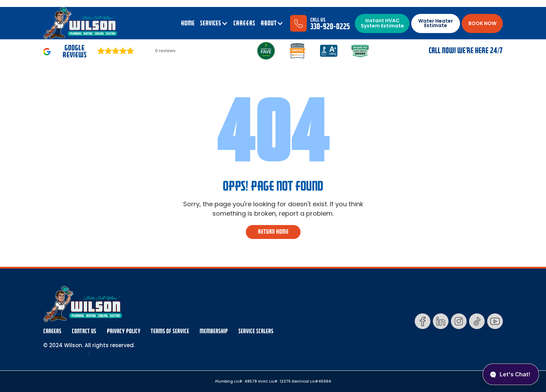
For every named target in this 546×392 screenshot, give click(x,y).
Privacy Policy (123, 331)
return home (273, 232)
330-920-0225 (330, 27)
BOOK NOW (482, 23)
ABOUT (268, 23)
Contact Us (84, 331)
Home (188, 23)
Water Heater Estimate (436, 23)
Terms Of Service (170, 331)
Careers (52, 331)
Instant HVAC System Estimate (382, 23)
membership (214, 331)
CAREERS (244, 23)
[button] (214, 23)
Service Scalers (256, 331)
